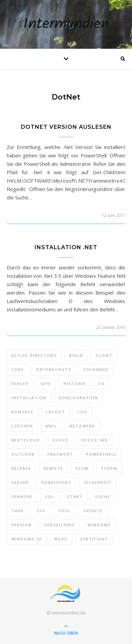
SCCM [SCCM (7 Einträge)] (82, 468)
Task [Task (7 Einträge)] (18, 511)
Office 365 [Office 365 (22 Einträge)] (94, 440)
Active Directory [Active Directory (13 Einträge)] (34, 355)
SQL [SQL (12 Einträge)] (50, 497)
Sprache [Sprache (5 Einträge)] (22, 497)
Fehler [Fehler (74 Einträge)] (20, 384)
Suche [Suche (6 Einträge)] (103, 497)
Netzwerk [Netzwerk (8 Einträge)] (82, 426)
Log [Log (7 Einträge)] (82, 412)
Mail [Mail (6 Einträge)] (51, 426)
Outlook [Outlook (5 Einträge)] (23, 454)
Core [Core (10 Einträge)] (18, 369)
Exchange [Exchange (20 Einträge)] (96, 369)
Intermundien (66, 24)
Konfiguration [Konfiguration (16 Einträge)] (78, 398)
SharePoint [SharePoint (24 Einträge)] (56, 482)
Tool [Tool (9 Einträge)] (64, 511)
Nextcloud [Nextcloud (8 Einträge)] (26, 440)
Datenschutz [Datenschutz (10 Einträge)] (54, 369)
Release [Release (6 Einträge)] (21, 468)
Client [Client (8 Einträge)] (104, 355)
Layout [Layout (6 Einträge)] (56, 412)
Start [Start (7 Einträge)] (75, 497)
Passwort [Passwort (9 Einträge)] (60, 454)
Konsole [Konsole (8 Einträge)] (23, 412)
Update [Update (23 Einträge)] (93, 511)
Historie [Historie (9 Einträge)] (75, 384)
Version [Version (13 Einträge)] (22, 525)
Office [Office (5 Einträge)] (61, 440)
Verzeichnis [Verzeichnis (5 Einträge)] (60, 525)
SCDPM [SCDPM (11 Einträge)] (109, 468)
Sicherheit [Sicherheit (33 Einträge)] (98, 482)
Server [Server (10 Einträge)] (20, 482)
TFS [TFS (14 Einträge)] (41, 511)
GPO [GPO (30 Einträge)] (46, 384)
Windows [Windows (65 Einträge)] (99, 525)
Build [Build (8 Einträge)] (76, 355)
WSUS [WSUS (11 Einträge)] (61, 539)
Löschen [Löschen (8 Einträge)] (22, 426)
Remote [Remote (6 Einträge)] (53, 468)
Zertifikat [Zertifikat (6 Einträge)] (94, 539)
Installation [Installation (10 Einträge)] (29, 398)
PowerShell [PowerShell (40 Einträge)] (101, 454)
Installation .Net (66, 247)
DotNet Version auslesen (66, 127)
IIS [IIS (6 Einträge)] (102, 384)
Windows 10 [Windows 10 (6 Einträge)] (27, 539)
